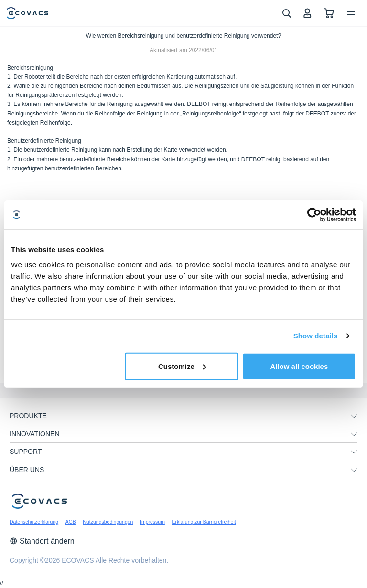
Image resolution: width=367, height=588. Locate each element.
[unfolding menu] (354, 416)
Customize (182, 366)
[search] (286, 13)
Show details (316, 336)
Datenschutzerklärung (34, 522)
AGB (71, 522)
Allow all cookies (299, 366)
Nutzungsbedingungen (108, 522)
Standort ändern (42, 541)
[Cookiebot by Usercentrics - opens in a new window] (314, 215)
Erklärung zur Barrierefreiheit (204, 522)
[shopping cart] (329, 13)
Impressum (152, 522)
